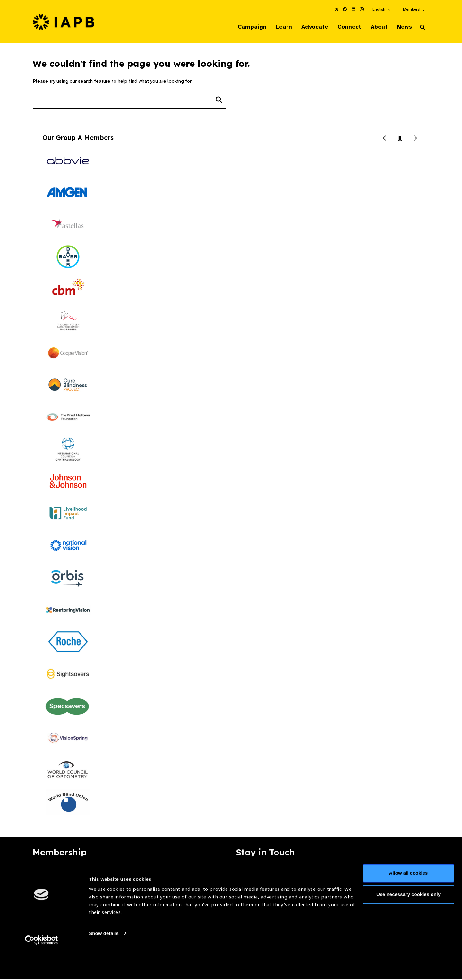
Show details (104, 961)
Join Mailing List (394, 874)
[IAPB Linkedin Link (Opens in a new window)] (353, 9)
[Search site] (122, 100)
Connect (345, 27)
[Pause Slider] (400, 139)
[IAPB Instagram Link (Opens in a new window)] (362, 9)
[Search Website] (423, 28)
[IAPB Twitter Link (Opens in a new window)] (337, 9)
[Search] (219, 100)
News (403, 27)
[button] (382, 9)
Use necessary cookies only (408, 922)
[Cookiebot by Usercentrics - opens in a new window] (42, 967)
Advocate (308, 27)
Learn (276, 27)
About (376, 27)
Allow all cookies (409, 901)
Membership (414, 9)
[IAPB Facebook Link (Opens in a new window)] (345, 9)
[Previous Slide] (386, 139)
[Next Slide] (414, 139)
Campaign (243, 27)
